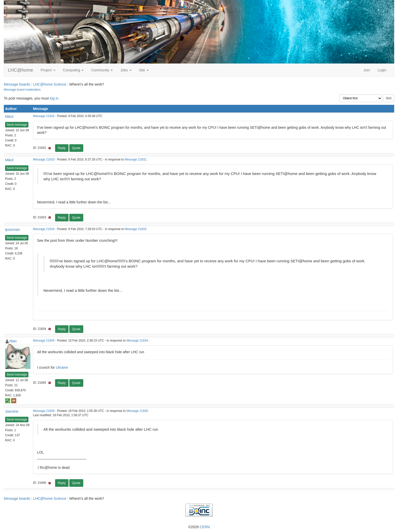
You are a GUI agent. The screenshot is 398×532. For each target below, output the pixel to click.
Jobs (126, 70)
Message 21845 (44, 341)
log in (54, 98)
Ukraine (62, 367)
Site (144, 70)
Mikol (9, 117)
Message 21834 (44, 229)
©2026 (199, 527)
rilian (13, 341)
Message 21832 (44, 116)
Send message (17, 125)
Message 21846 (44, 411)
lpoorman (12, 230)
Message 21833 (44, 159)
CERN (205, 527)
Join (367, 70)
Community (102, 70)
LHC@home (20, 70)
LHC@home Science (50, 84)
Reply (62, 148)
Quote (76, 148)
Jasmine (12, 411)
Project (48, 70)
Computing (73, 70)
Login (382, 70)
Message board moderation (22, 90)
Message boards (17, 84)
